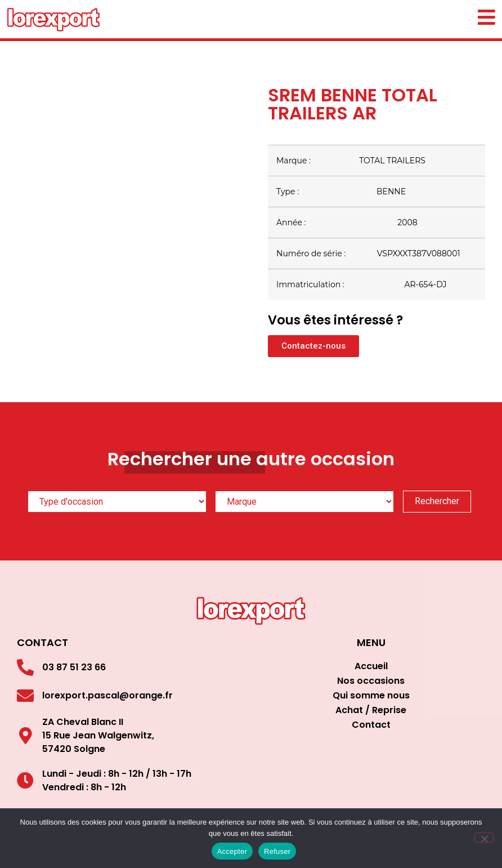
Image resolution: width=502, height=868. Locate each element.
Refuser (277, 851)
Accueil (371, 666)
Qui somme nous (371, 695)
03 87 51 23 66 (74, 667)
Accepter (232, 851)
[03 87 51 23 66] (25, 667)
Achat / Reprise (371, 710)
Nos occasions (371, 681)
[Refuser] (484, 838)
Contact (371, 725)
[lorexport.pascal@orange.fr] (25, 696)
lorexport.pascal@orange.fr (107, 695)
